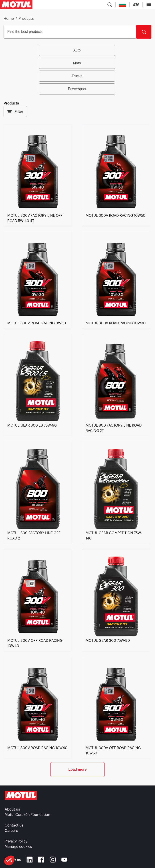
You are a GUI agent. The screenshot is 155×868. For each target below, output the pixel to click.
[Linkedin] (30, 860)
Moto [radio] (77, 63)
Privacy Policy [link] (16, 841)
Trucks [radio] (77, 76)
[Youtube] (64, 860)
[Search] (144, 32)
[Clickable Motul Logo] (16, 4)
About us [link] (12, 809)
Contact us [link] (14, 825)
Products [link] (26, 19)
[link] (38, 210)
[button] (9, 860)
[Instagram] (53, 860)
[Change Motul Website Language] (136, 5)
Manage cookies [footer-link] (18, 847)
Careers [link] (11, 831)
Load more (78, 769)
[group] (77, 70)
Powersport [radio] (77, 89)
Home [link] (9, 19)
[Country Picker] (123, 5)
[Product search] (110, 4)
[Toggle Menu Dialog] (149, 4)
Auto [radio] (77, 50)
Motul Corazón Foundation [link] (27, 815)
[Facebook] (41, 860)
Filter (15, 112)
